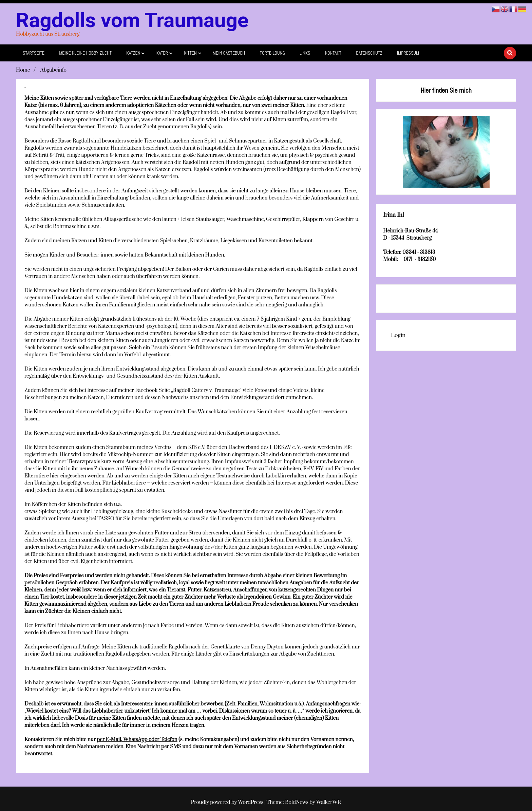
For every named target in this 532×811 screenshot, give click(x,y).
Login (398, 335)
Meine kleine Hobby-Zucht (85, 53)
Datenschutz (369, 53)
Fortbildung (272, 53)
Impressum (408, 53)
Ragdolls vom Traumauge (132, 20)
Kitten (190, 53)
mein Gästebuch (229, 53)
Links (305, 53)
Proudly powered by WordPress (228, 802)
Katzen (133, 53)
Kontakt (333, 53)
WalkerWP (328, 802)
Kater (162, 53)
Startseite (34, 53)
